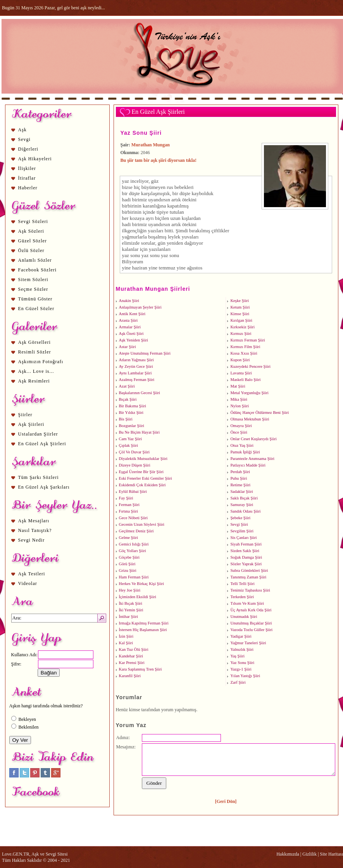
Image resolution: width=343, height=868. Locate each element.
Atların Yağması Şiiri (136, 360)
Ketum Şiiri (240, 307)
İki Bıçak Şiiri (131, 603)
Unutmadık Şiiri (244, 617)
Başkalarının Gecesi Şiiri (140, 393)
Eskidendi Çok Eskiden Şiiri (142, 485)
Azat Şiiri (127, 386)
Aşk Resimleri (34, 381)
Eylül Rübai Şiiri (133, 491)
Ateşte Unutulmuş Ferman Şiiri (145, 353)
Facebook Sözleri (38, 270)
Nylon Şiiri (240, 406)
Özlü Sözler (31, 250)
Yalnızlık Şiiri (242, 649)
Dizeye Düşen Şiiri (135, 465)
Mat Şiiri (238, 386)
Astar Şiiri (128, 347)
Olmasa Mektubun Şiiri (250, 419)
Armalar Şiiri (130, 327)
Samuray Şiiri (242, 505)
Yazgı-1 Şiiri (241, 669)
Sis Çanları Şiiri (243, 538)
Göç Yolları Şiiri (133, 551)
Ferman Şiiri (129, 505)
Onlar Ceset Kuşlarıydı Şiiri (253, 439)
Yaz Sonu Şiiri (141, 133)
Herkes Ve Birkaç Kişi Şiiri (141, 584)
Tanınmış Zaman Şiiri (248, 577)
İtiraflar (27, 178)
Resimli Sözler (35, 352)
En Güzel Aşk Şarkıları (44, 487)
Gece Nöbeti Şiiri (134, 518)
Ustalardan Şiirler (38, 434)
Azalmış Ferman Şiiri (137, 380)
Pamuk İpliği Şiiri (245, 452)
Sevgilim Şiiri (242, 531)
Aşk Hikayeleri (35, 159)
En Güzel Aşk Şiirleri (42, 444)
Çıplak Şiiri (128, 445)
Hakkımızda (288, 854)
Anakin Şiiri (129, 301)
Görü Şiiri (127, 564)
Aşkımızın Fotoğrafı (41, 362)
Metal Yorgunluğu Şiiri (249, 393)
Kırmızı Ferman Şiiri (247, 340)
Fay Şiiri (126, 498)
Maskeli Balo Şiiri (245, 380)
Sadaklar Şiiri (241, 491)
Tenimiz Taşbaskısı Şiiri (250, 590)
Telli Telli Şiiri (242, 584)
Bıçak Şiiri (128, 399)
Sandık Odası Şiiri (245, 511)
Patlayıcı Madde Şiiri (248, 465)
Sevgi (24, 139)
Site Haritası (331, 854)
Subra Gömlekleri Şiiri (249, 570)
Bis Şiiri (126, 419)
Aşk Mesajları (34, 521)
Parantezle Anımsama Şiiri (252, 459)
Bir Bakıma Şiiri (133, 406)
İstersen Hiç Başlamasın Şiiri (143, 630)
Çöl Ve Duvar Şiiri (134, 452)
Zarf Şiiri (238, 682)
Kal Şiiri (126, 643)
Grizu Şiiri (128, 570)
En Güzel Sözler (36, 309)
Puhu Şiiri (239, 478)
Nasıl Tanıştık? (35, 530)
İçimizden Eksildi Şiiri (138, 597)
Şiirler (25, 415)
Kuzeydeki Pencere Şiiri (250, 366)
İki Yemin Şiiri (131, 610)
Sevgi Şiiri (239, 524)
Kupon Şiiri (240, 360)
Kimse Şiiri (240, 314)
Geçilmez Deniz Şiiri (136, 531)
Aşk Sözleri (31, 231)
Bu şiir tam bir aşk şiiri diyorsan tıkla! (159, 160)
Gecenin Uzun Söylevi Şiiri (142, 524)
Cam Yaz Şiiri (131, 439)
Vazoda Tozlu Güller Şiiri (251, 630)
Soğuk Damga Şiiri (246, 557)
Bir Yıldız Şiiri (131, 413)
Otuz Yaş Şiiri (242, 445)
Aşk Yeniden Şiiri (134, 340)
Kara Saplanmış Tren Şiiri (140, 669)
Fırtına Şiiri (128, 511)
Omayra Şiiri (241, 426)
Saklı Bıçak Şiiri (244, 498)
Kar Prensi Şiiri (132, 663)
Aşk (22, 130)
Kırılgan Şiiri (241, 320)
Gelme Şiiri (128, 538)
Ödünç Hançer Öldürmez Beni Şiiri (259, 413)
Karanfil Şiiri (130, 676)
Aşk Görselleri (34, 342)
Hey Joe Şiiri (130, 590)
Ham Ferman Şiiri (134, 577)
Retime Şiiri (240, 485)
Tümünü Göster (35, 299)
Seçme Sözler (33, 289)
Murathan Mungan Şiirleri (153, 289)
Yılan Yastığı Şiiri (245, 676)
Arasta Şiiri (128, 320)
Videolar (28, 583)
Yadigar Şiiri (241, 636)
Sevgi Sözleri (33, 221)
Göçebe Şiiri (129, 557)
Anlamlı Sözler (35, 260)
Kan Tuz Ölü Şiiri (134, 649)
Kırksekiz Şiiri (242, 327)
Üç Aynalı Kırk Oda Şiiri (251, 610)
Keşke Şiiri (240, 301)
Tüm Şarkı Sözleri (39, 477)
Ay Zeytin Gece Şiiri (136, 366)
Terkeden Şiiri (242, 597)
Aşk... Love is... (36, 371)
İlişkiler (27, 168)
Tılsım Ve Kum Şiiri (247, 603)
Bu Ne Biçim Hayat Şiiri (139, 432)
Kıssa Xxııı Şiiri (244, 353)
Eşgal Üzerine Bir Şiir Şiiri (141, 472)
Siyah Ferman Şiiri (246, 544)
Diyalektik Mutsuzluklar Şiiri (143, 459)
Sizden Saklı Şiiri (245, 551)
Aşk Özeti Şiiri (131, 334)
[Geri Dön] (226, 801)
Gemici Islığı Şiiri (134, 544)
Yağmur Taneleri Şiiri (248, 643)
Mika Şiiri (239, 399)
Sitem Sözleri (33, 280)
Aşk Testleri (32, 574)
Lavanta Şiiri (241, 373)
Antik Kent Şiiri (132, 314)
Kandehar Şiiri (131, 656)
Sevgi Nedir (32, 540)
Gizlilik (309, 854)
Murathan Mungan (151, 145)
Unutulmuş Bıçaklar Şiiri (251, 623)
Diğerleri (28, 149)
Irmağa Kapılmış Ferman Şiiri (144, 623)
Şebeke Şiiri (240, 518)
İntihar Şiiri (128, 617)
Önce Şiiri (239, 432)
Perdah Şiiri (240, 472)
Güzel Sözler (33, 241)
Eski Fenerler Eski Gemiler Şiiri (146, 478)
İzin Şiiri (126, 636)
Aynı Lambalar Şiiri (135, 373)
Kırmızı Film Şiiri (245, 347)
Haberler (28, 188)
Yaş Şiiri (237, 656)
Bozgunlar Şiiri (132, 426)
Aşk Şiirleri (31, 424)
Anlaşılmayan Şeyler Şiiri (140, 307)
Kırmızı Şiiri (241, 334)
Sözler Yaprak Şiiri (246, 564)
